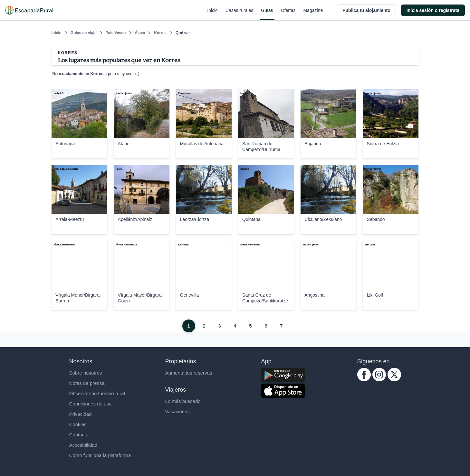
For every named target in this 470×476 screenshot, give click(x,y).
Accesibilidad (83, 445)
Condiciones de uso (91, 404)
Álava (140, 33)
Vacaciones (177, 411)
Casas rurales (239, 14)
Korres (160, 33)
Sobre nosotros (86, 373)
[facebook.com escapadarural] (364, 380)
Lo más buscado (183, 401)
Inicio (212, 14)
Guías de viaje (84, 33)
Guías (267, 14)
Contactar (80, 435)
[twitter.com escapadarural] (394, 380)
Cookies (78, 424)
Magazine (313, 14)
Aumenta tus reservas (189, 373)
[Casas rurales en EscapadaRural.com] (29, 10)
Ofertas (288, 14)
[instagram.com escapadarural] (379, 380)
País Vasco (116, 33)
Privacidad (81, 414)
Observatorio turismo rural (97, 393)
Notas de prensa (87, 383)
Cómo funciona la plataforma (100, 455)
